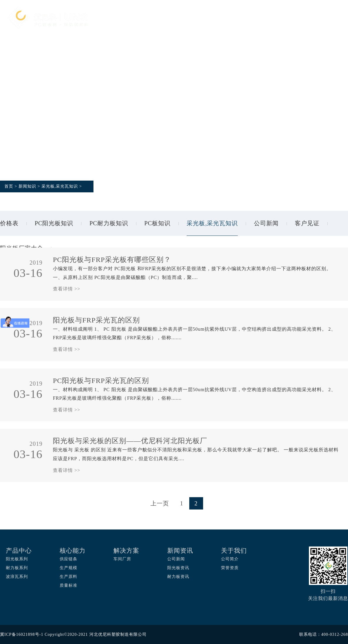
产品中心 (149, 18)
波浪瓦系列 (17, 577)
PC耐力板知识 (109, 223)
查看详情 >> (67, 289)
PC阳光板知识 (54, 223)
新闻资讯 (297, 18)
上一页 (160, 503)
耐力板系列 (17, 568)
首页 (117, 18)
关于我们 (123, 55)
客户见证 (307, 223)
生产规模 (68, 568)
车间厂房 (122, 559)
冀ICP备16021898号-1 (22, 634)
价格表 (9, 223)
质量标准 (68, 585)
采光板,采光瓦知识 (60, 186)
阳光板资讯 (178, 568)
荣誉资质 (230, 568)
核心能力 (186, 18)
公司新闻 (266, 223)
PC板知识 (157, 223)
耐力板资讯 (178, 577)
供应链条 (68, 559)
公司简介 (230, 559)
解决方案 (223, 18)
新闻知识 (27, 186)
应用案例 (260, 18)
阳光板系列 (17, 559)
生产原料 (68, 577)
